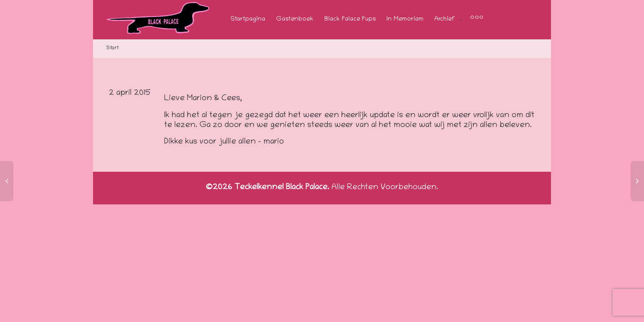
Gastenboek (295, 19)
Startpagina (248, 19)
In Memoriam (405, 19)
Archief (445, 19)
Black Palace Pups (350, 19)
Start (112, 48)
